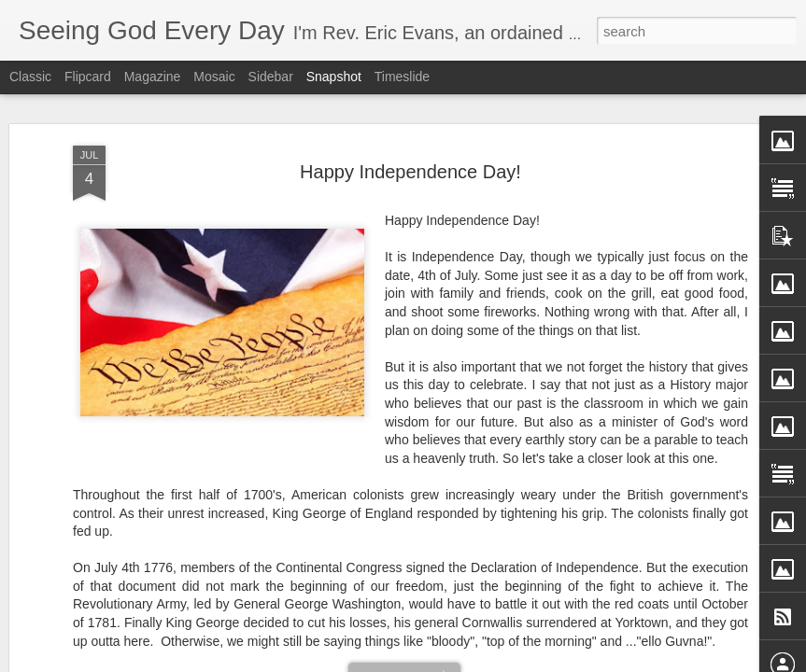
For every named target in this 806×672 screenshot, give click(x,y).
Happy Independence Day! (410, 172)
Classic (30, 77)
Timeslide (402, 77)
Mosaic (214, 77)
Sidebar (271, 77)
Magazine (153, 77)
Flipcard (88, 77)
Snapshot (334, 77)
